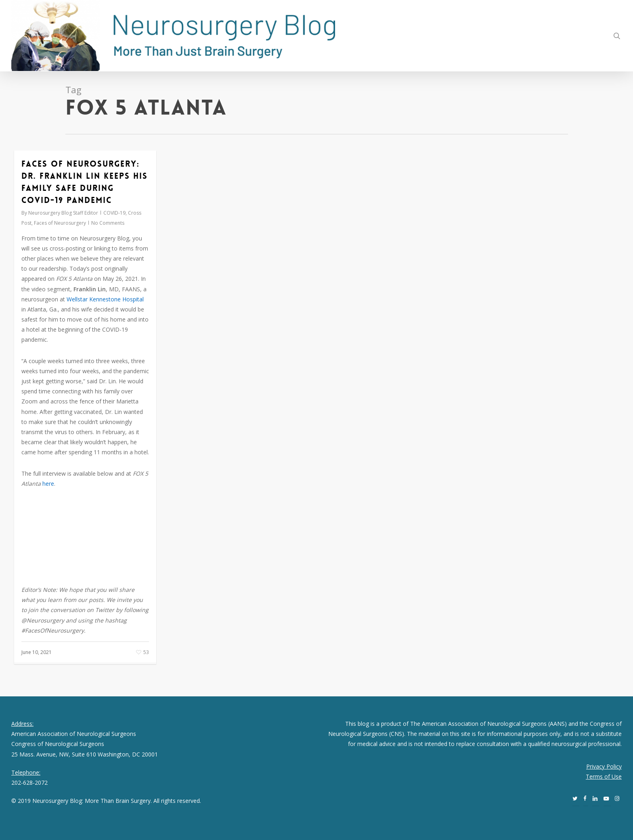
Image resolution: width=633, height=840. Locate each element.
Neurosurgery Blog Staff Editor (63, 213)
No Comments (108, 223)
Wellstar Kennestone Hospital (105, 299)
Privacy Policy (604, 766)
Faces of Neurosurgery (60, 223)
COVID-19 (114, 213)
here (48, 484)
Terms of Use (604, 776)
